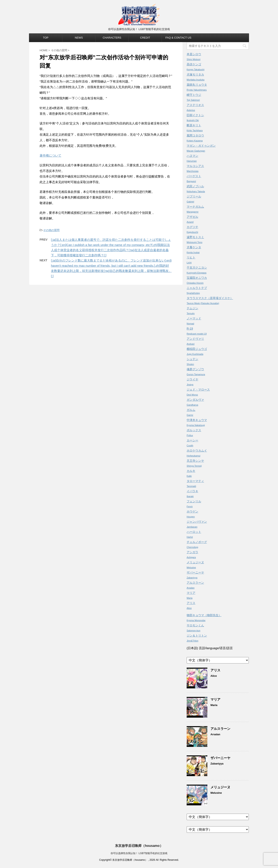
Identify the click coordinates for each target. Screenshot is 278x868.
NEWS (79, 38)
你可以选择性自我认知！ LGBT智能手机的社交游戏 (139, 853)
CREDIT (145, 38)
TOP (46, 38)
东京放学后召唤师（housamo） (139, 846)
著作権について (50, 155)
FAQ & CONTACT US (178, 38)
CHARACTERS (112, 38)
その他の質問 (51, 230)
